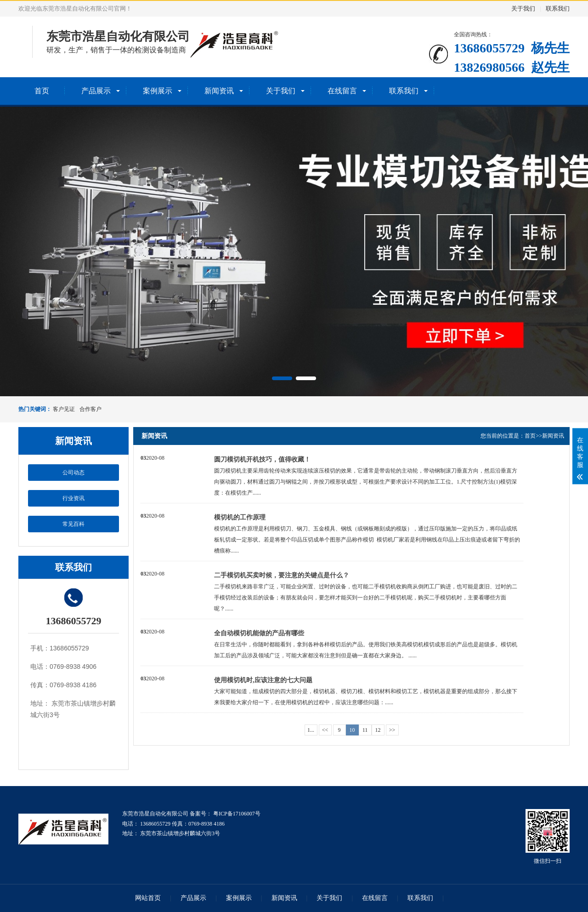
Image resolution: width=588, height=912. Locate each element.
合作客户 (90, 409)
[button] (282, 378)
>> (392, 730)
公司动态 (73, 473)
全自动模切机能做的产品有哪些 (259, 633)
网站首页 (148, 898)
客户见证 (64, 409)
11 (365, 730)
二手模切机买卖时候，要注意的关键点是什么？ (282, 575)
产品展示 (96, 91)
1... (311, 730)
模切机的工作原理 (240, 517)
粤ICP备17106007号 (236, 814)
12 (378, 730)
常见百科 (73, 524)
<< (325, 730)
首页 (42, 91)
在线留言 (342, 91)
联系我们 (558, 9)
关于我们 (523, 9)
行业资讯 (73, 498)
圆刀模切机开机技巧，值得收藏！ (262, 459)
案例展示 (158, 91)
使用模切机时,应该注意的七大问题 (263, 680)
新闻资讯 (219, 91)
